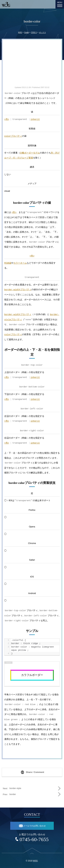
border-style (15, 788)
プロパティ (13, 136)
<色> (7, 119)
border (13, 794)
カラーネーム (20, 263)
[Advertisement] (32, 64)
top (32, 856)
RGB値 (8, 263)
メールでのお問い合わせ (34, 826)
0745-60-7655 (34, 839)
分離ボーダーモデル (30, 153)
